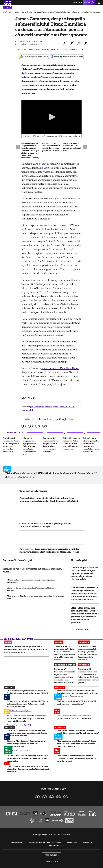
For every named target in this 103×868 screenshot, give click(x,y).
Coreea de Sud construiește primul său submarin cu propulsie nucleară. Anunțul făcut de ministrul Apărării (49, 499)
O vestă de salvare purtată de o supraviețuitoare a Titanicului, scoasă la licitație (45, 525)
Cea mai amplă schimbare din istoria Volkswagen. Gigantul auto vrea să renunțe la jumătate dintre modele (84, 573)
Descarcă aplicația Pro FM (19, 725)
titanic (49, 407)
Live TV (87, 3)
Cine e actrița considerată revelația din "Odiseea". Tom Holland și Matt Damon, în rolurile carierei (76, 758)
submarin (70, 407)
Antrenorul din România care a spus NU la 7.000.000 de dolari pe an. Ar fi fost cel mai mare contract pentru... (88, 676)
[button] (52, 117)
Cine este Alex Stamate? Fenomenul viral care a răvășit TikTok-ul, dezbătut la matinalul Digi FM (26, 744)
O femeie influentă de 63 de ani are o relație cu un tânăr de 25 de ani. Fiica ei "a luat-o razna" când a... (25, 649)
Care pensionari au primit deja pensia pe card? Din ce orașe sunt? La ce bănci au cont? (78, 732)
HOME (5, 12)
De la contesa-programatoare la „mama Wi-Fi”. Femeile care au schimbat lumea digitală (27, 692)
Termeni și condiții (40, 835)
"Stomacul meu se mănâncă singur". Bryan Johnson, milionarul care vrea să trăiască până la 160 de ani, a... (77, 744)
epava (56, 407)
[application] (51, 117)
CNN (47, 168)
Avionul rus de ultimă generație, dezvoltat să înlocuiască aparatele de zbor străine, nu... (91, 445)
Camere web (88, 843)
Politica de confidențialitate (59, 835)
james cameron (37, 407)
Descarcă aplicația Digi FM (19, 710)
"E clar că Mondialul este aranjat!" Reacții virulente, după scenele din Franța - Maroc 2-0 (51, 473)
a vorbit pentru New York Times (60, 368)
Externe (17, 12)
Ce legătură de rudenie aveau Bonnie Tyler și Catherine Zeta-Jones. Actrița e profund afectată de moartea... (28, 704)
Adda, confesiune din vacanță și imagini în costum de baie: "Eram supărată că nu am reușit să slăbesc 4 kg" (26, 718)
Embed (26, 136)
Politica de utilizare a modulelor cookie (45, 843)
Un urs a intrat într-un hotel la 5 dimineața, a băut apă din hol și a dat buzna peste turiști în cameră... (28, 758)
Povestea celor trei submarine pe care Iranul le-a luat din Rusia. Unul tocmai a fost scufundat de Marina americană (49, 550)
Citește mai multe (79, 629)
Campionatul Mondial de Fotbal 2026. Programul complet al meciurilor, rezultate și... (11, 445)
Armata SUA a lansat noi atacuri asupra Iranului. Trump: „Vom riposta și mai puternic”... (51, 445)
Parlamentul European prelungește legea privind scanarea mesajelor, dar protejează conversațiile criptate (65, 676)
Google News (67, 419)
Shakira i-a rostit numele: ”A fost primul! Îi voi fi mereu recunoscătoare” (77, 702)
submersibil (27, 410)
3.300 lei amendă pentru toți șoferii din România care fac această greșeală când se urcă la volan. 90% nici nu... (64, 653)
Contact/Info (55, 845)
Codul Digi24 (72, 843)
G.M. (33, 398)
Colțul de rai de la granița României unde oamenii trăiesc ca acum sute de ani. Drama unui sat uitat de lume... (27, 733)
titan (62, 407)
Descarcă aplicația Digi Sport (21, 477)
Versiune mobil (52, 855)
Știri (11, 12)
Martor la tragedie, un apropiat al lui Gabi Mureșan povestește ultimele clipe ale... (29, 446)
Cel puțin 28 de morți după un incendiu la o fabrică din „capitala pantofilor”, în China (51, 147)
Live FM (77, 3)
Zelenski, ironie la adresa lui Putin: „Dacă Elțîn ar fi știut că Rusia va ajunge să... (71, 443)
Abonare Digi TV (17, 843)
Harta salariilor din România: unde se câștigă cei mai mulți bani (72, 147)
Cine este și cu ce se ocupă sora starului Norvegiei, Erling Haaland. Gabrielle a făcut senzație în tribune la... (88, 653)
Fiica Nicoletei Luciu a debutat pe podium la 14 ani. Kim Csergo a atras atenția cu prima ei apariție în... (28, 769)
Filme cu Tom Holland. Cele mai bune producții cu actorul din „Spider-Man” (75, 717)
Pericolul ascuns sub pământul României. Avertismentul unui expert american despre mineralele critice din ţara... (78, 693)
